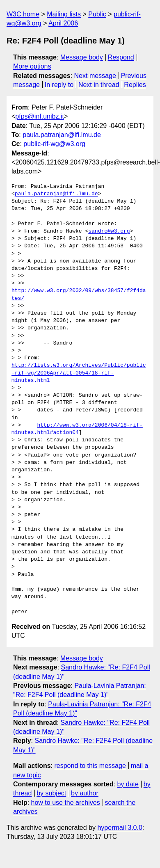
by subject (51, 793)
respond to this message (90, 766)
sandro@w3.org (109, 231)
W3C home (23, 14)
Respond (121, 57)
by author (85, 793)
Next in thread (99, 85)
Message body (82, 57)
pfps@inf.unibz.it (40, 116)
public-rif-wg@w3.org (54, 144)
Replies (135, 85)
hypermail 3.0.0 (120, 828)
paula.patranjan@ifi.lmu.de (62, 135)
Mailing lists (64, 14)
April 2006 (63, 23)
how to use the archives (66, 803)
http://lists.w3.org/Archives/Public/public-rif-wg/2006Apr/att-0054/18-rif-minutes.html (79, 373)
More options (32, 66)
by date (128, 784)
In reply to (59, 85)
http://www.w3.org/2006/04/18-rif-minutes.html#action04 (77, 429)
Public (97, 14)
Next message (95, 76)
